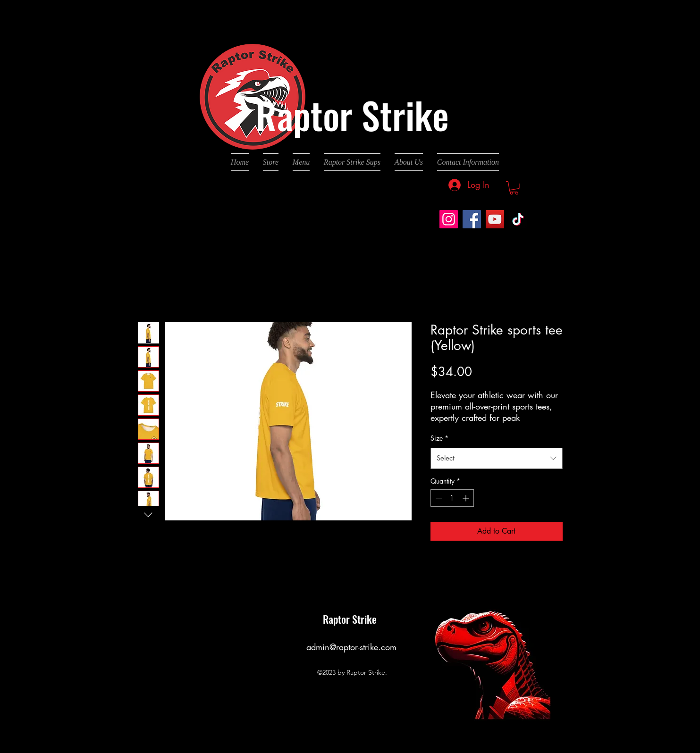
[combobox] (497, 458)
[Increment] (467, 498)
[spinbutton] (452, 498)
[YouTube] (495, 219)
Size (439, 438)
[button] (514, 188)
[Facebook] (472, 219)
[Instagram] (449, 219)
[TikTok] (518, 219)
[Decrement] (438, 498)
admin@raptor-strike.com (351, 647)
